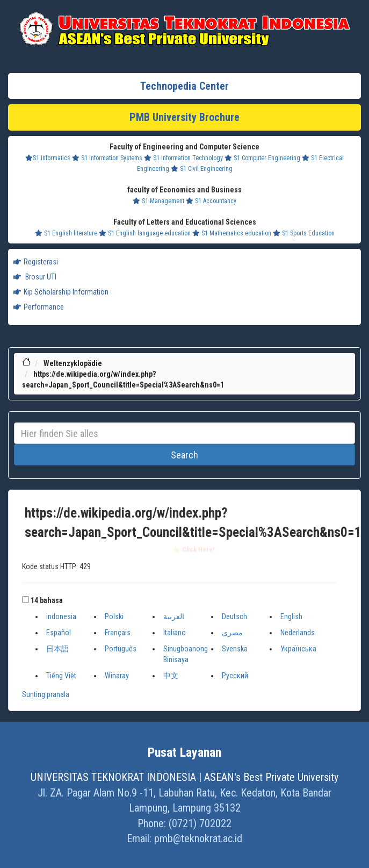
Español (59, 633)
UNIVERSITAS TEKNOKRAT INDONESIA (113, 777)
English (291, 616)
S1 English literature (66, 233)
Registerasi (36, 262)
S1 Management (158, 201)
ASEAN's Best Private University (271, 777)
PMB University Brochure (184, 117)
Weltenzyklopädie (73, 363)
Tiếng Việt (61, 676)
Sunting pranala (46, 694)
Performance (39, 307)
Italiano (175, 633)
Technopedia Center (184, 86)
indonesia (61, 616)
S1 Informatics (48, 158)
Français (118, 633)
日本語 (57, 649)
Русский (235, 676)
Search (184, 455)
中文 (171, 676)
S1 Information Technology (183, 158)
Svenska (235, 649)
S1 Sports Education (304, 233)
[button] (26, 600)
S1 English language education (145, 233)
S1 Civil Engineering (202, 169)
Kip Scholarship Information (61, 292)
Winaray (117, 676)
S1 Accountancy (211, 201)
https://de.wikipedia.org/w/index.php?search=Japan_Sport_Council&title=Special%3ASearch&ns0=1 (193, 523)
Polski (114, 616)
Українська (298, 649)
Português (121, 649)
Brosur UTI (35, 277)
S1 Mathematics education (232, 233)
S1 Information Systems (107, 158)
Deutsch (234, 616)
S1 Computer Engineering (262, 158)
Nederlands (298, 633)
